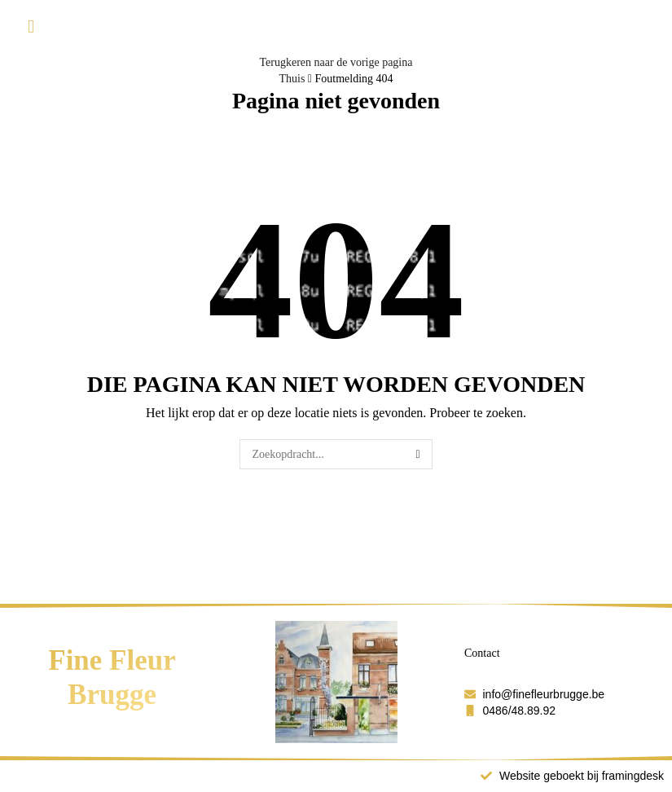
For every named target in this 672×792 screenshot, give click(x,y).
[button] (31, 27)
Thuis (292, 79)
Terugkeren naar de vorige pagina (336, 62)
